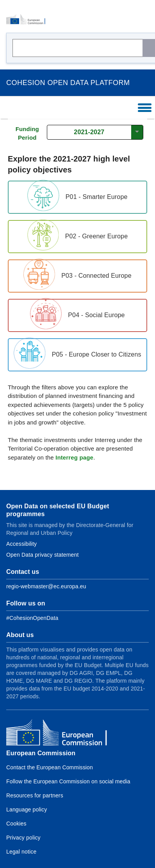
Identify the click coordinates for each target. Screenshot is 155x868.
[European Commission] (28, 20)
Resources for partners (35, 795)
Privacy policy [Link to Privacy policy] (23, 838)
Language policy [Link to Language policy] (27, 809)
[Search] (149, 48)
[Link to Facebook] (32, 618)
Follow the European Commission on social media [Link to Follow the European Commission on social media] (68, 781)
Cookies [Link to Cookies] (16, 824)
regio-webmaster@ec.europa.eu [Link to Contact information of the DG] (46, 586)
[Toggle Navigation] (145, 107)
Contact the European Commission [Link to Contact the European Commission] (50, 767)
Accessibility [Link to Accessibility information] (21, 544)
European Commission (41, 753)
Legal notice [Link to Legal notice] (21, 852)
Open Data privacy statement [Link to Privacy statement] (43, 555)
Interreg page (74, 457)
